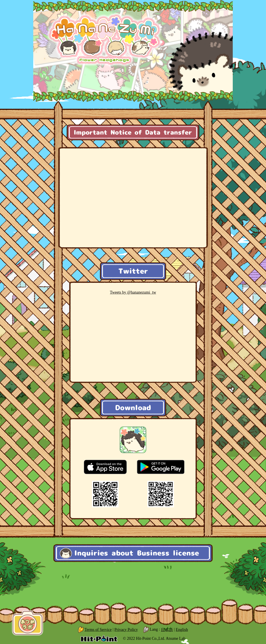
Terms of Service (98, 630)
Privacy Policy (126, 630)
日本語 (167, 630)
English (182, 630)
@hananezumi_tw (133, 292)
